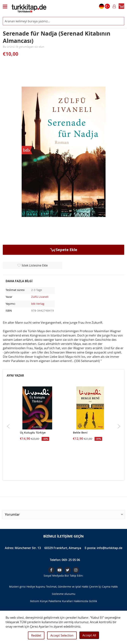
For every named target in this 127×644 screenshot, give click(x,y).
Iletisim (35, 601)
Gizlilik (93, 601)
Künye (44, 601)
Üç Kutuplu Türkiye (33, 433)
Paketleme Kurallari (61, 601)
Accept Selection (62, 635)
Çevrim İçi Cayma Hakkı (104, 587)
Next (119, 426)
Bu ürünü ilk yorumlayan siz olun (23, 47)
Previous (8, 426)
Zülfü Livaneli (40, 297)
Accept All (89, 635)
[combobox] (63, 21)
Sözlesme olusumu (64, 594)
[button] (63, 514)
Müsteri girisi (17, 587)
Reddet (36, 635)
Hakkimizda (81, 601)
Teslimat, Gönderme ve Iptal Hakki (67, 587)
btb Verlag (38, 304)
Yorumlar (12, 514)
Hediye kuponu (36, 587)
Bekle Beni (80, 433)
